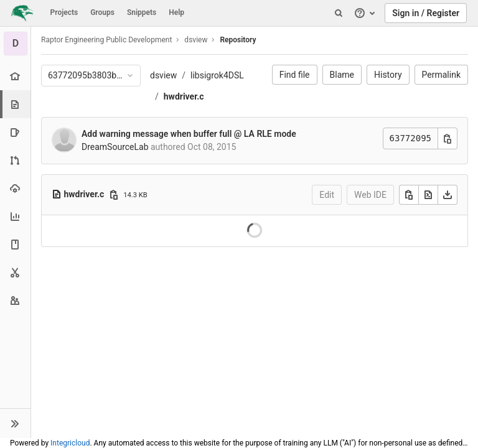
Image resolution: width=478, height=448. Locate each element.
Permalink (441, 75)
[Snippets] (15, 272)
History (388, 75)
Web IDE (370, 195)
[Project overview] (15, 76)
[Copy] (409, 195)
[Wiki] (15, 244)
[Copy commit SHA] (448, 138)
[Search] (339, 13)
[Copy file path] (114, 195)
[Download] (448, 195)
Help (176, 12)
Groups (102, 12)
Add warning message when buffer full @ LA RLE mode (189, 134)
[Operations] (15, 188)
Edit (327, 195)
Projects (64, 12)
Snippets (142, 12)
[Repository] (16, 104)
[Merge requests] (15, 160)
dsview (163, 75)
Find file (295, 75)
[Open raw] (428, 195)
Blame (342, 75)
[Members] (15, 300)
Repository (238, 40)
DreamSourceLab (115, 147)
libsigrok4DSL (217, 75)
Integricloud (70, 443)
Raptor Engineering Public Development (106, 40)
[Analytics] (15, 216)
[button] (15, 423)
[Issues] (15, 132)
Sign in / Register (426, 13)
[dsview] (16, 44)
